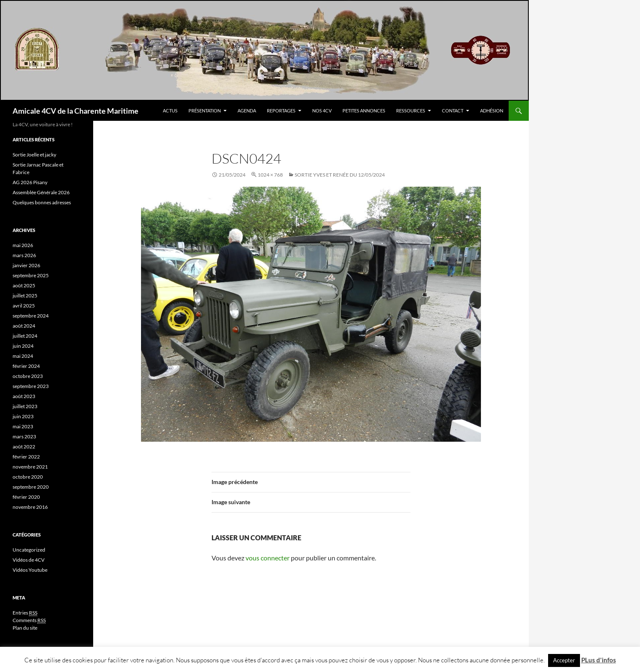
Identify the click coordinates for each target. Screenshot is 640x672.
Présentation (205, 111)
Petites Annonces (364, 111)
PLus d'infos (599, 660)
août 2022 (24, 447)
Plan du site (25, 628)
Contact (453, 111)
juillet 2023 (25, 406)
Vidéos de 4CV (29, 560)
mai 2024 (23, 356)
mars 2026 (24, 255)
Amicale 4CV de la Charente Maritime (76, 111)
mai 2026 (23, 245)
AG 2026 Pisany (30, 182)
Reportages (281, 111)
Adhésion (492, 111)
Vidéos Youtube (30, 570)
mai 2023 (23, 426)
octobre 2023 (28, 376)
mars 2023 (24, 436)
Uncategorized (29, 550)
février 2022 (26, 457)
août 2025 (24, 285)
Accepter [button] (564, 660)
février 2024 (26, 366)
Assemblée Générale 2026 (41, 192)
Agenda (247, 111)
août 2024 (24, 326)
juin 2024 (23, 346)
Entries (25, 613)
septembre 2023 (31, 386)
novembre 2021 (30, 467)
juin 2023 (23, 416)
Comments (29, 620)
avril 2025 (24, 306)
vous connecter (268, 558)
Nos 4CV (322, 111)
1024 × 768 (270, 175)
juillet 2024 (25, 336)
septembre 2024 (31, 316)
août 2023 (24, 396)
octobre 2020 (28, 477)
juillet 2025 (25, 296)
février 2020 (26, 497)
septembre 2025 (31, 275)
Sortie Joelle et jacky (34, 155)
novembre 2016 (30, 507)
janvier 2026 (26, 265)
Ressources (411, 111)
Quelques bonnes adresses (42, 202)
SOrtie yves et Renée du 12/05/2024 (340, 175)
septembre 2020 (31, 487)
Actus (170, 111)
